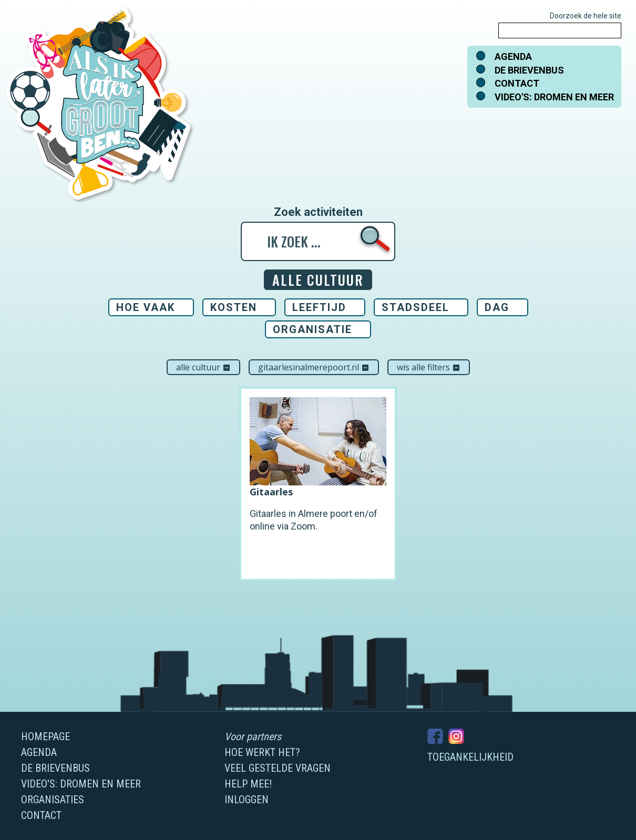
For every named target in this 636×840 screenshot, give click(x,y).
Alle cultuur (203, 367)
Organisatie (312, 329)
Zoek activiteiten (318, 212)
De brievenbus (529, 70)
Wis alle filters (429, 367)
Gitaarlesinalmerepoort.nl (314, 367)
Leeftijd (319, 307)
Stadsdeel (416, 307)
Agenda (513, 56)
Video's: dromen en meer (554, 97)
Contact (517, 83)
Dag (497, 307)
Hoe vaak (146, 307)
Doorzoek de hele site (586, 16)
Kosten (234, 307)
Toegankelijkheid (470, 757)
